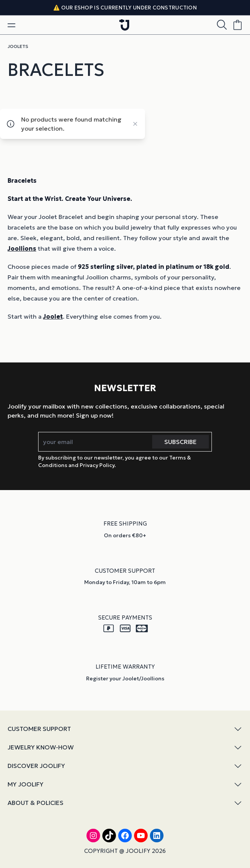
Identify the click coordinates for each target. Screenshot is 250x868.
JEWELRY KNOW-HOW (125, 747)
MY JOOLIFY (125, 784)
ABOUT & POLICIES (125, 803)
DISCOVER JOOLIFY (125, 766)
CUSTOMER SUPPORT (125, 729)
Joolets (18, 46)
